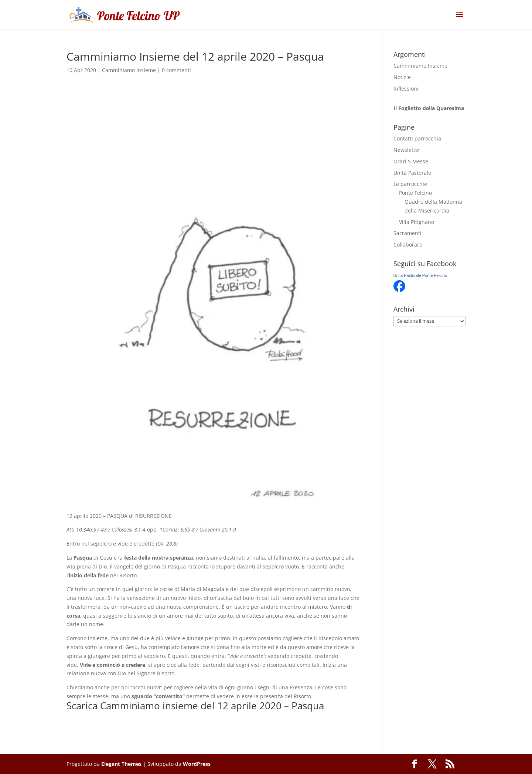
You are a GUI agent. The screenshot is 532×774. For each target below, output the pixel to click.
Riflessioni (406, 89)
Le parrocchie (410, 184)
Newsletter (407, 150)
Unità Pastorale (412, 173)
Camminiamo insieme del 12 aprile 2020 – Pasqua (212, 706)
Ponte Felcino (415, 193)
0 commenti (176, 70)
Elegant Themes (121, 764)
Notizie (402, 77)
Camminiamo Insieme (129, 70)
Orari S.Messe (411, 161)
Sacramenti (407, 233)
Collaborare (408, 245)
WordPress (197, 764)
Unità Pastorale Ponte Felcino (420, 275)
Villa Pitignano (417, 222)
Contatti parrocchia (417, 138)
